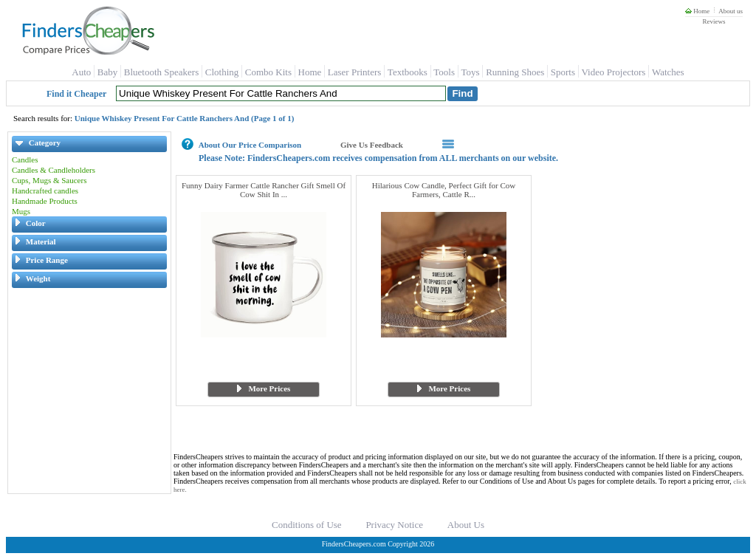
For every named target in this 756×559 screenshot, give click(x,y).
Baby (107, 72)
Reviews (714, 21)
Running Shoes (515, 72)
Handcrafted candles (45, 191)
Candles (25, 160)
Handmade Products (45, 201)
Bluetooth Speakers (161, 72)
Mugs (21, 211)
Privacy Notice (394, 525)
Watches (668, 72)
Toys (471, 72)
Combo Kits (268, 72)
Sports (563, 72)
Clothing (222, 72)
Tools (444, 72)
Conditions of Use (307, 525)
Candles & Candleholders (54, 170)
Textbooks (408, 72)
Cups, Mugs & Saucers (49, 180)
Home (697, 11)
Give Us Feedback (372, 145)
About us (731, 11)
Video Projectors (613, 72)
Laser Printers (355, 72)
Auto (81, 72)
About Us (466, 525)
